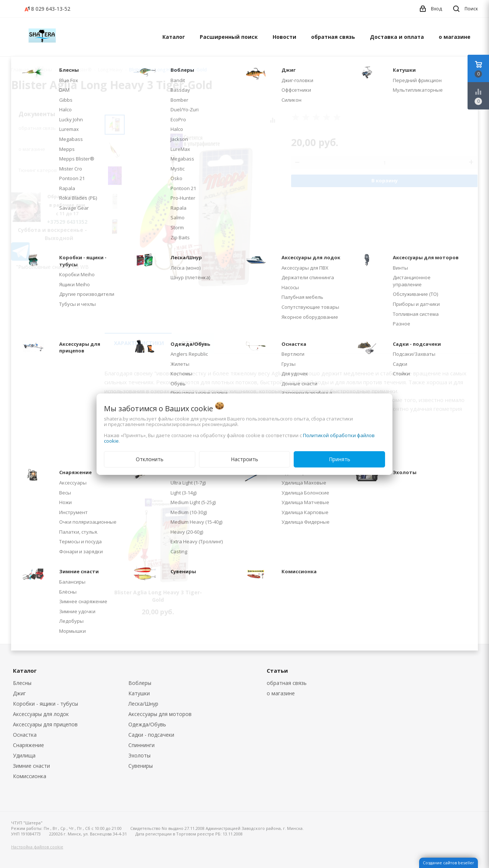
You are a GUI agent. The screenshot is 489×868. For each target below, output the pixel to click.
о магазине (455, 37)
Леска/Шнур (143, 704)
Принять (340, 459)
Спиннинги (141, 745)
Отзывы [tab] (193, 343)
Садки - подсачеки (151, 735)
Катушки (139, 693)
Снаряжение (28, 745)
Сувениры (141, 766)
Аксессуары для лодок (41, 714)
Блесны (22, 683)
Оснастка (25, 735)
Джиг (19, 693)
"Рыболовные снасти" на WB (52, 267)
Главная (20, 70)
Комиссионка (30, 776)
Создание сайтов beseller (448, 863)
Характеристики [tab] (139, 343)
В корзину (385, 180)
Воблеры (140, 683)
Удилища (24, 755)
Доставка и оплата (397, 37)
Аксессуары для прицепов (45, 724)
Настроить (244, 459)
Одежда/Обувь (147, 724)
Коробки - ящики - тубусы (45, 704)
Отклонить (150, 459)
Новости (284, 37)
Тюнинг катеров (38, 170)
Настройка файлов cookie (37, 847)
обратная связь (333, 37)
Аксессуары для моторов (160, 714)
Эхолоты (139, 755)
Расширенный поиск (229, 37)
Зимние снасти (31, 766)
